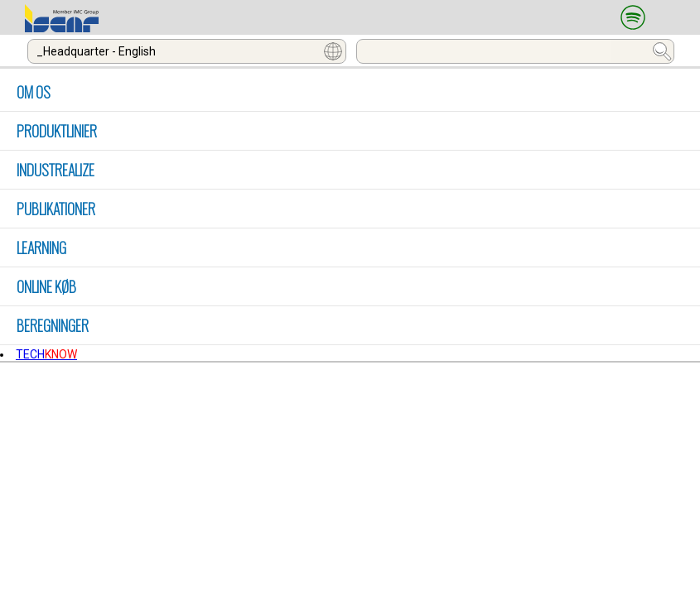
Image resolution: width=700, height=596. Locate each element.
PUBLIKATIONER (56, 209)
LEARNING (41, 248)
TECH (46, 354)
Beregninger (53, 325)
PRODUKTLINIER (57, 131)
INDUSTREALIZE (56, 170)
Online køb (46, 286)
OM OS (34, 92)
